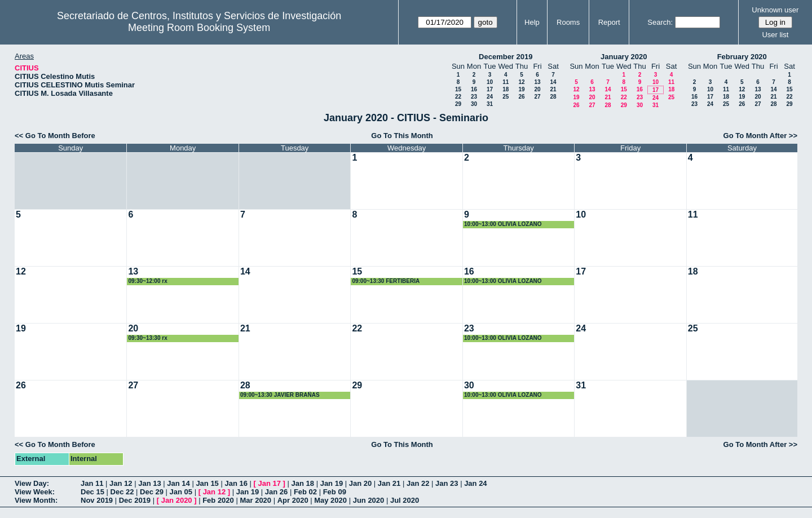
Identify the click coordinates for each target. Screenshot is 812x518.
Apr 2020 (293, 500)
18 (506, 89)
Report (609, 22)
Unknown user (775, 10)
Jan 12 (121, 483)
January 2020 (624, 57)
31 (490, 104)
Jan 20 (360, 483)
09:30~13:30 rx (147, 338)
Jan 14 (178, 483)
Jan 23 (447, 483)
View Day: (32, 483)
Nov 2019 (97, 500)
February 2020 (742, 57)
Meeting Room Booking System (199, 28)
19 (521, 89)
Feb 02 (305, 492)
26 (521, 97)
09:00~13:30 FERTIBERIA (386, 281)
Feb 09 (335, 492)
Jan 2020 (177, 500)
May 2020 (330, 500)
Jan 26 (276, 492)
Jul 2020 (405, 500)
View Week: (35, 492)
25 (506, 97)
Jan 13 (149, 483)
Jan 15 (207, 483)
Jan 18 (303, 483)
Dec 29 (152, 492)
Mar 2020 (255, 500)
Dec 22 (122, 492)
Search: (660, 22)
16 (474, 89)
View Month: (36, 500)
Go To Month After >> (760, 136)
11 (506, 82)
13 (537, 82)
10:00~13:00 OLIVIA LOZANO (503, 224)
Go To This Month (402, 136)
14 (553, 82)
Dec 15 (92, 492)
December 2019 (506, 57)
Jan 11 (92, 483)
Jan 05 (181, 492)
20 (537, 89)
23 (474, 97)
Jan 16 (236, 483)
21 (553, 89)
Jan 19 (332, 483)
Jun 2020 (369, 500)
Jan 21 (389, 483)
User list (775, 35)
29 (458, 104)
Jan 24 (475, 483)
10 (490, 82)
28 (553, 97)
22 (458, 97)
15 (458, 89)
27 (537, 97)
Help (532, 22)
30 (474, 104)
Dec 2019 (135, 500)
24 (490, 97)
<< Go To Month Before (55, 136)
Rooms (568, 22)
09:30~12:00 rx (147, 281)
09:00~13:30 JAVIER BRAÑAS (280, 395)
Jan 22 (418, 483)
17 (490, 89)
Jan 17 (270, 483)
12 (521, 82)
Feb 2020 (218, 500)
